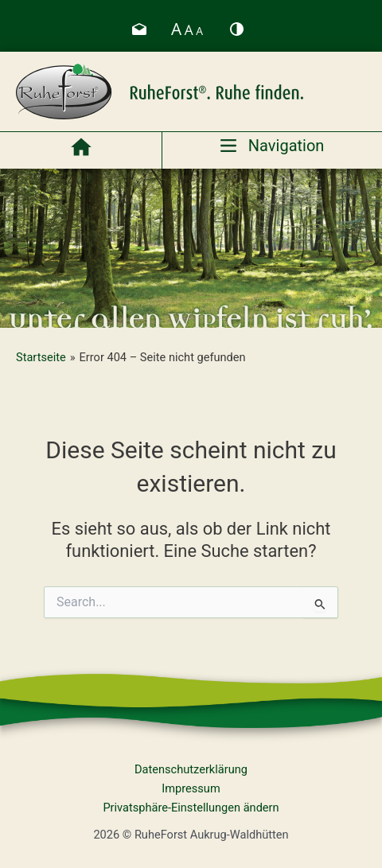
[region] (191, 248)
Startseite (41, 357)
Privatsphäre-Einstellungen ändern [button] (191, 808)
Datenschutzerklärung (191, 769)
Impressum (191, 788)
